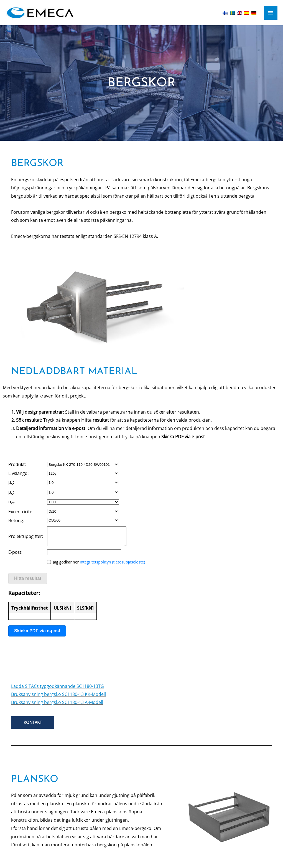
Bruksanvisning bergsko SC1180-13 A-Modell (57, 702)
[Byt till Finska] (225, 12)
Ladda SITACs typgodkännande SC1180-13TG (58, 686)
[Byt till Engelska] (239, 12)
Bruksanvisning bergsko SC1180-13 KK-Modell (58, 694)
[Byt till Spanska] (247, 12)
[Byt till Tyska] (254, 12)
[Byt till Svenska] (232, 12)
